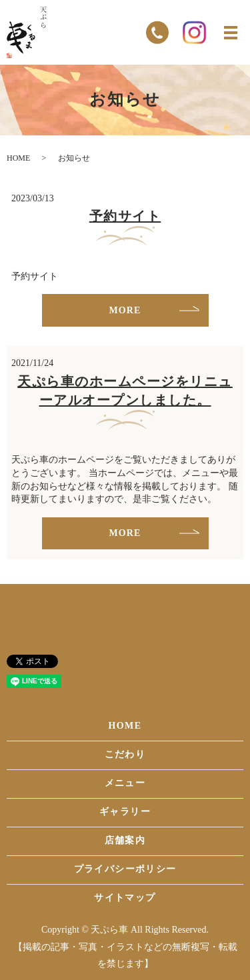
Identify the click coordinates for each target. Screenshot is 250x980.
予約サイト (125, 216)
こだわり (125, 754)
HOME (18, 158)
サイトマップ (125, 898)
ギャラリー (125, 812)
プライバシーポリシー (125, 869)
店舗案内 (125, 840)
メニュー (125, 783)
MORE (125, 310)
